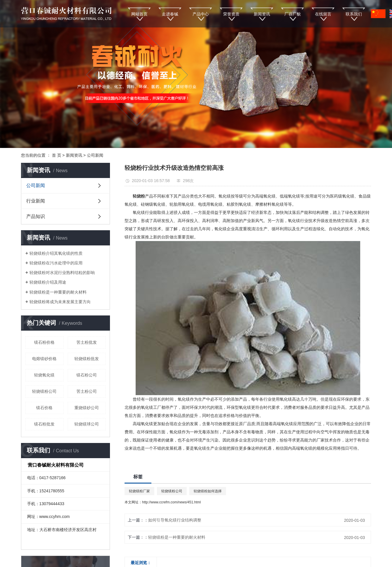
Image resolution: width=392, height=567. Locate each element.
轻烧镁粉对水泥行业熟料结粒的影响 (62, 273)
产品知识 (36, 216)
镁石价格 (44, 408)
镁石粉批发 (44, 424)
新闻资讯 (262, 14)
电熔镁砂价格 (44, 359)
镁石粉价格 (44, 342)
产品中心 (201, 14)
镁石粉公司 (87, 375)
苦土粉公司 (87, 391)
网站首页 (139, 14)
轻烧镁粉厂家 (139, 491)
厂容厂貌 (293, 14)
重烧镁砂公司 (87, 408)
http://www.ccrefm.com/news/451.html (171, 502)
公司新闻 (95, 155)
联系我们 (354, 14)
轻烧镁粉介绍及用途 (48, 282)
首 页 (57, 155)
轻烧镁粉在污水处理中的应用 (56, 263)
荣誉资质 (231, 14)
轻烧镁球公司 (87, 424)
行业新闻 (36, 201)
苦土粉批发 (87, 342)
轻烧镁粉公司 (44, 391)
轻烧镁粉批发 (87, 359)
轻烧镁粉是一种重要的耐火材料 (58, 292)
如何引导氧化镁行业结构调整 (175, 520)
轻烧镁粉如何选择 (208, 491)
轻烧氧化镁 (44, 375)
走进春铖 (170, 14)
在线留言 (323, 14)
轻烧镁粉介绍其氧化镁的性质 (56, 253)
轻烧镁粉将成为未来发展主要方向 (60, 302)
